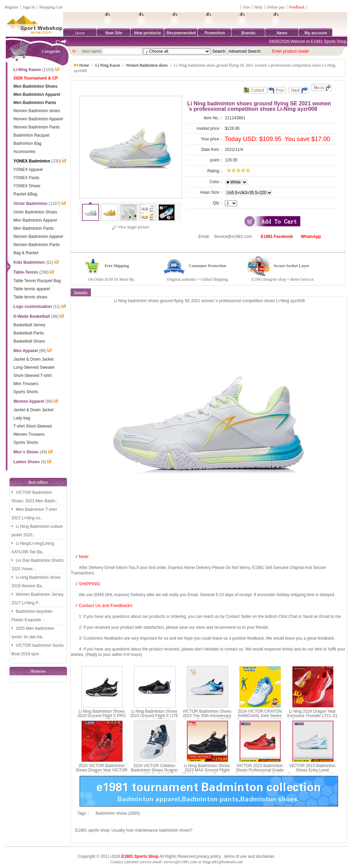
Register (12, 7)
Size (246, 7)
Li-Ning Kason (107, 65)
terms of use (235, 856)
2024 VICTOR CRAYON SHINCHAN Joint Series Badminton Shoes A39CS (260, 716)
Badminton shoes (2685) (118, 813)
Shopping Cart (51, 7)
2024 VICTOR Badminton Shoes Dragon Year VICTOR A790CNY (102, 770)
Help (258, 7)
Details (81, 293)
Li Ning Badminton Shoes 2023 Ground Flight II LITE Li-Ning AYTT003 (154, 716)
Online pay (276, 7)
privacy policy (208, 856)
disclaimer (265, 856)
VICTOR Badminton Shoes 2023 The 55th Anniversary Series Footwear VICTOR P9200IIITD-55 (207, 718)
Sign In (29, 7)
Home (80, 33)
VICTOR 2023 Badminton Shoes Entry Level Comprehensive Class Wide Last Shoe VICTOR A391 (313, 772)
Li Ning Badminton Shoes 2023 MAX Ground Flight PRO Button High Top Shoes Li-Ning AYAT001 (207, 772)
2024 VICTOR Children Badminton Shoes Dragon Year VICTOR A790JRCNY (154, 770)
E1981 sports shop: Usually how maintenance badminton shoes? (134, 830)
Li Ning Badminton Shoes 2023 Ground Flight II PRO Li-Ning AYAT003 (102, 716)
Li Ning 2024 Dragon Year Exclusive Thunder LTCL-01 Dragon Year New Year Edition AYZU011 (313, 718)
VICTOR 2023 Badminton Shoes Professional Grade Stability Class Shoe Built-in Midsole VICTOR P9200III (260, 772)
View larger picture (130, 227)
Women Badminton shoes (147, 65)
